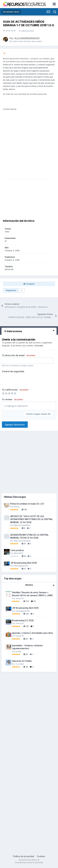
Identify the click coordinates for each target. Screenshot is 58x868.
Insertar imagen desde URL (38, 414)
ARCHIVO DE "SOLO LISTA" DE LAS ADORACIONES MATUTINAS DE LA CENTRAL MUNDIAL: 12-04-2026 (31, 519)
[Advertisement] (30, 149)
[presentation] (24, 379)
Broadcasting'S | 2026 (23, 620)
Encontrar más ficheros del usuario (26, 41)
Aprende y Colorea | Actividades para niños (33, 633)
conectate (38, 346)
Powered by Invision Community (29, 862)
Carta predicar (17, 550)
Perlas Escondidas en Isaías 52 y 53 (27, 504)
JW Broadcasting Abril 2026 (24, 563)
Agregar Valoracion (15, 425)
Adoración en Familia (22, 661)
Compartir (29, 284)
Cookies (41, 856)
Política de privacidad (24, 856)
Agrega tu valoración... (17, 406)
